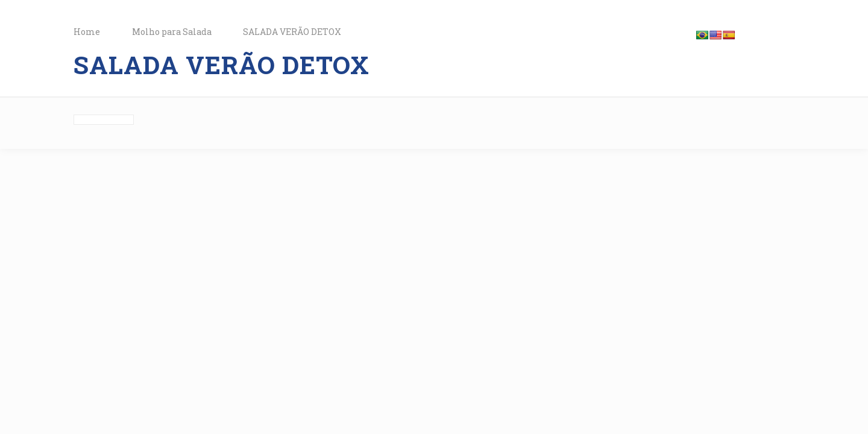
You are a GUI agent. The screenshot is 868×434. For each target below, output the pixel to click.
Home (87, 32)
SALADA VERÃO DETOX (292, 32)
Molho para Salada (172, 32)
